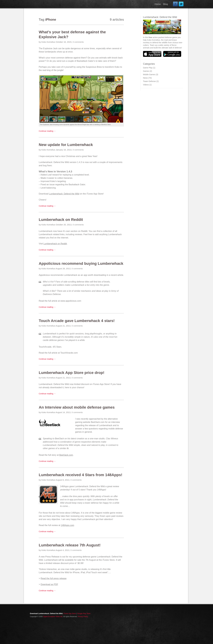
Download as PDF (49, 584)
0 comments (78, 42)
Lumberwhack (46, 231)
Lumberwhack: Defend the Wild (54, 162)
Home (158, 4)
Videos (146, 85)
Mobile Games (149, 74)
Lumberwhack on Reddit (55, 244)
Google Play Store (84, 614)
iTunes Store (109, 560)
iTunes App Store (95, 194)
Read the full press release (54, 578)
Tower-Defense (149, 81)
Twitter (181, 4)
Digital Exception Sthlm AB (53, 617)
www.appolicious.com (71, 301)
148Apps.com (68, 525)
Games (146, 71)
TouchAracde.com (69, 353)
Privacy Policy (83, 617)
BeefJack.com (98, 422)
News (145, 78)
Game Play (148, 68)
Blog (166, 4)
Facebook (176, 4)
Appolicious (44, 275)
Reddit (84, 231)
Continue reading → (47, 131)
